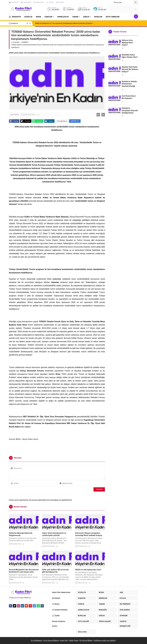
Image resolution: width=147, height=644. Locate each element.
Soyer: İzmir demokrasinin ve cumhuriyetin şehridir (54, 534)
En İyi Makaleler (37, 640)
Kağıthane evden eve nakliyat (105, 640)
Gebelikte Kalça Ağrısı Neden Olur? (130, 56)
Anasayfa (15, 42)
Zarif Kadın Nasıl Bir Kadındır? (129, 97)
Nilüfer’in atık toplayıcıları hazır (88, 570)
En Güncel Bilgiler (86, 640)
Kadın (76, 640)
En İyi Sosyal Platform (51, 640)
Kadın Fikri (64, 640)
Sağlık (71, 640)
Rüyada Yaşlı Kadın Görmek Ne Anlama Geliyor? (130, 69)
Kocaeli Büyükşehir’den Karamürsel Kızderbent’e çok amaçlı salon (24, 571)
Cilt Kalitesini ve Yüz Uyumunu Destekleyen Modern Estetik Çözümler (64, 23)
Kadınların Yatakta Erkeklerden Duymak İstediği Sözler (129, 85)
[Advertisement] (57, 447)
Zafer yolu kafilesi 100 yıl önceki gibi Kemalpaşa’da (55, 571)
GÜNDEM (25, 42)
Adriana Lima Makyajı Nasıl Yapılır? (127, 43)
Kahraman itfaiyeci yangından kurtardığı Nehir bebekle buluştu (89, 534)
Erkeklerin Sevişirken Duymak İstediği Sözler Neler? (130, 112)
